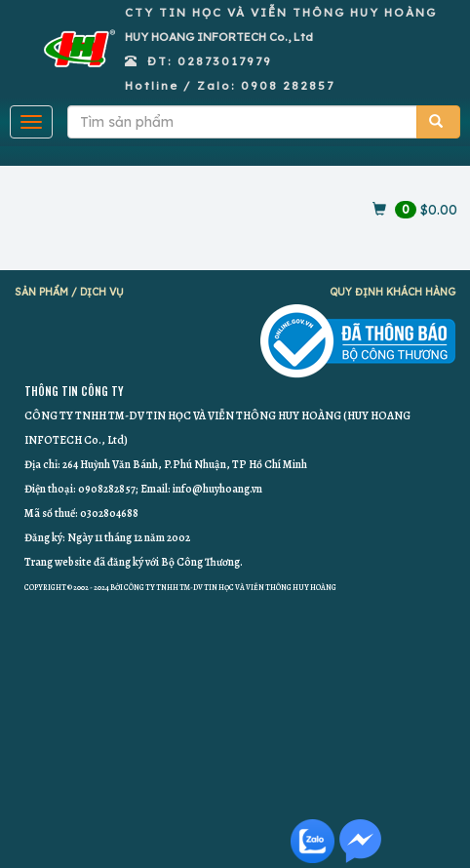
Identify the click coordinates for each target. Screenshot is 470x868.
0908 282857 (288, 85)
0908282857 (107, 489)
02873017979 (225, 61)
